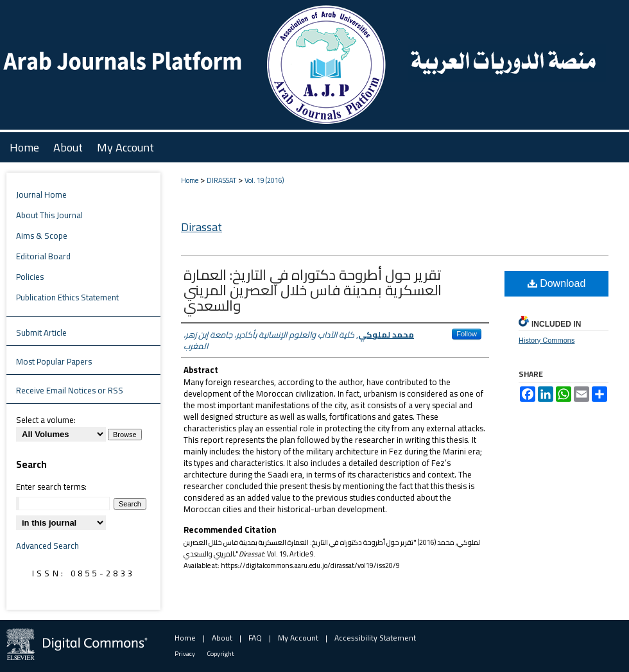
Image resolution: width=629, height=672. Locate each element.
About (222, 638)
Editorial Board (43, 256)
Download (557, 283)
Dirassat (202, 227)
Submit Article (41, 332)
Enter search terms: (51, 487)
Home (190, 180)
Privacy (185, 654)
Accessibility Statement (375, 638)
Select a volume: (46, 420)
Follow (467, 334)
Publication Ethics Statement (67, 297)
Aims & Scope (42, 236)
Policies (30, 277)
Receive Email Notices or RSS (70, 390)
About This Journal (49, 215)
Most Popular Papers (54, 361)
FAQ (255, 638)
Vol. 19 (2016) (264, 180)
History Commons (547, 340)
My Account (298, 638)
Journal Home (41, 194)
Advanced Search (47, 546)
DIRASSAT (221, 180)
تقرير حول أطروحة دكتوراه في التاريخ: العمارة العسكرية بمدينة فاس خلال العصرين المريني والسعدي (313, 290)
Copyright (221, 654)
